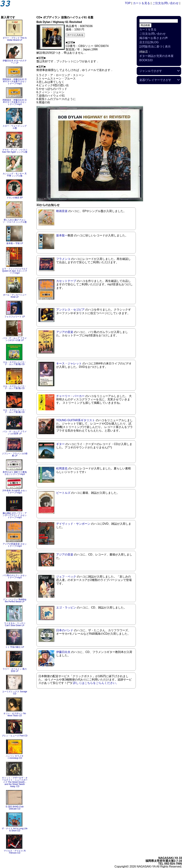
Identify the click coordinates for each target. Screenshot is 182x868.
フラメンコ (63, 259)
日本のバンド (65, 630)
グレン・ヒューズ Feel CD (15, 736)
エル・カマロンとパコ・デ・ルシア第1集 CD (15, 411)
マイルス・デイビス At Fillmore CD (15, 852)
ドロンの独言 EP (15, 198)
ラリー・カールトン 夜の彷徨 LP (15, 670)
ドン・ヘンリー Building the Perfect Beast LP (15, 600)
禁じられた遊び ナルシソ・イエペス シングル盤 (15, 221)
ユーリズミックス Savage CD (15, 693)
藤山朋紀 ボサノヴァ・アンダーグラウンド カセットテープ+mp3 (15, 515)
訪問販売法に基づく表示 (155, 47)
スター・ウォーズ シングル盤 (15, 127)
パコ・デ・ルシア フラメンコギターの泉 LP (15, 339)
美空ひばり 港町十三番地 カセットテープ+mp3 (15, 473)
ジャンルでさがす (151, 71)
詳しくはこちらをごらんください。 (96, 683)
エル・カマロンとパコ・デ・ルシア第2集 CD (15, 387)
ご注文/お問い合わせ (165, 3)
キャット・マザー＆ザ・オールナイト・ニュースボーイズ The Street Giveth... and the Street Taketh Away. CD (15, 782)
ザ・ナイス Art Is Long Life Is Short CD (15, 830)
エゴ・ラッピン (66, 608)
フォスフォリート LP (15, 317)
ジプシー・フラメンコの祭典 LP (15, 455)
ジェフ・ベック (66, 577)
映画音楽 (62, 211)
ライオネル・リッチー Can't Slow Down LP (15, 624)
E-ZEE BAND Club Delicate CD (15, 808)
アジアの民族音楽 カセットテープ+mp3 (15, 545)
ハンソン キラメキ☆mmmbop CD (15, 757)
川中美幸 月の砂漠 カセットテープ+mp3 (15, 492)
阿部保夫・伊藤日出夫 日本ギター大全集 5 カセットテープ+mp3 (15, 81)
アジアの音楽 (65, 332)
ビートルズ (63, 493)
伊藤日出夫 (63, 652)
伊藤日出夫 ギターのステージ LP (15, 62)
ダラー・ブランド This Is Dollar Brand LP (15, 39)
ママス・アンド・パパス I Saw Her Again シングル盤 (15, 151)
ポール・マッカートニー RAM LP (15, 296)
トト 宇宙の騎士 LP (15, 647)
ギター (60, 444)
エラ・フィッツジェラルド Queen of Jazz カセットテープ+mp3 (15, 271)
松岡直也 (62, 468)
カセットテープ (66, 281)
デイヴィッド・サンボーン (73, 524)
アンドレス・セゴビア (70, 310)
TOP (128, 3)
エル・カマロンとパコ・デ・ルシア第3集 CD (15, 363)
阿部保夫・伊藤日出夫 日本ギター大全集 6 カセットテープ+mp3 (15, 102)
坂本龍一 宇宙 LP (15, 243)
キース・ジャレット (69, 363)
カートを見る (141, 3)
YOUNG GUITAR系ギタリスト (76, 420)
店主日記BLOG (149, 42)
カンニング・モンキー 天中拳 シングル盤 (15, 175)
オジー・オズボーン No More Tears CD (15, 714)
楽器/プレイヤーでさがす (155, 80)
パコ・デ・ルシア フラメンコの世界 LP (15, 433)
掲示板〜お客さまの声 (154, 38)
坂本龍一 (62, 235)
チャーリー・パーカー (70, 396)
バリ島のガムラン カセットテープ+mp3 (15, 576)
